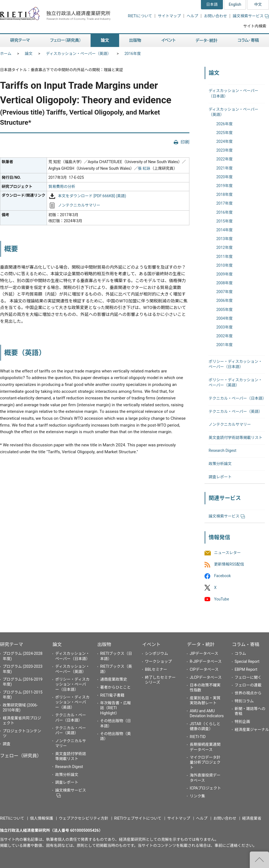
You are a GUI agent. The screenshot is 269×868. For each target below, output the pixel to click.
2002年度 (224, 336)
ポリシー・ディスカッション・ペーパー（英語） (72, 702)
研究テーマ (12, 644)
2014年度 (224, 230)
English (235, 4)
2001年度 (224, 345)
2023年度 (224, 150)
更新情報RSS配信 (229, 564)
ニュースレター (227, 553)
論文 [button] (105, 41)
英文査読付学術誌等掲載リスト (236, 438)
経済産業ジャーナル (252, 730)
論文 (29, 54)
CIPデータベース (204, 669)
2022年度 (224, 159)
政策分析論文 (220, 464)
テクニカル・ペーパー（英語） (236, 411)
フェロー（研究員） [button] (65, 41)
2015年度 (224, 221)
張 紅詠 (144, 168)
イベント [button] (168, 41)
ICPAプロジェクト (205, 788)
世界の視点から (248, 693)
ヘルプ (192, 16)
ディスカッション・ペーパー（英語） (79, 54)
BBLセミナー (156, 669)
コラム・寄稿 (246, 644)
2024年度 (224, 141)
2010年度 (224, 265)
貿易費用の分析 (62, 187)
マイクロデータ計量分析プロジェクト (205, 762)
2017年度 (224, 203)
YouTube (222, 599)
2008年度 (224, 283)
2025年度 (224, 133)
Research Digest (222, 450)
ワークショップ (158, 661)
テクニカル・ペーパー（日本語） (237, 398)
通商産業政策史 (114, 679)
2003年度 (224, 327)
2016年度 (132, 54)
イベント (151, 644)
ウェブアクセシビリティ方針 (83, 818)
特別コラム (244, 701)
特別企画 (242, 722)
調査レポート (220, 477)
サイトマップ (169, 16)
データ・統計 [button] (207, 41)
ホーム (6, 54)
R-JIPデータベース (206, 661)
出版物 (104, 644)
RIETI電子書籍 (112, 695)
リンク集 (197, 796)
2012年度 (224, 247)
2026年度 (224, 124)
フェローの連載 (248, 685)
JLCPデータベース (206, 677)
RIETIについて (140, 16)
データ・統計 (201, 644)
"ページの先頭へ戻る (259, 860)
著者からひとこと (116, 687)
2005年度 (224, 310)
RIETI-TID (198, 737)
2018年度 (224, 194)
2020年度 (224, 177)
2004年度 (224, 318)
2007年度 (224, 292)
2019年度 (224, 186)
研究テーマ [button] (20, 41)
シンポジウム (156, 653)
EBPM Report (246, 669)
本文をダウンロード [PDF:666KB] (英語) (92, 196)
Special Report (247, 661)
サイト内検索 (255, 26)
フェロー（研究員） (21, 756)
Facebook (222, 576)
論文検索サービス (251, 16)
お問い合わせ (215, 16)
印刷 (185, 142)
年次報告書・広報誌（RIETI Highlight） (116, 708)
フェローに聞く (248, 677)
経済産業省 (252, 818)
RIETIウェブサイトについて (138, 818)
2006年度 (224, 301)
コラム (240, 653)
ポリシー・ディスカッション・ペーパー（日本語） (72, 684)
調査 (7, 744)
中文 (258, 4)
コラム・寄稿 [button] (248, 41)
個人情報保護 (41, 818)
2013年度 (224, 239)
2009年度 (224, 274)
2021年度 (224, 168)
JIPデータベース (204, 653)
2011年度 (224, 257)
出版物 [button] (135, 41)
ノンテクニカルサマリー (79, 205)
